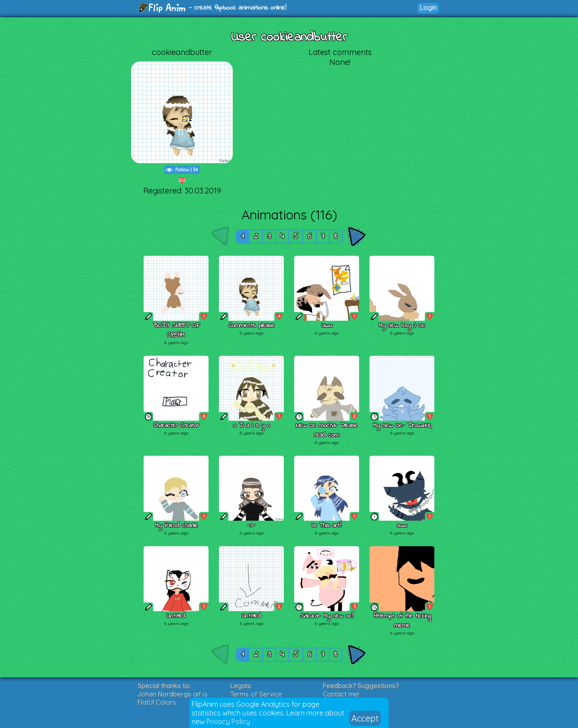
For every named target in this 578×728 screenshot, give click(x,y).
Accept (365, 718)
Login (428, 8)
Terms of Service (256, 694)
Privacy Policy (228, 722)
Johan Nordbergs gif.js (173, 694)
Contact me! (341, 694)
